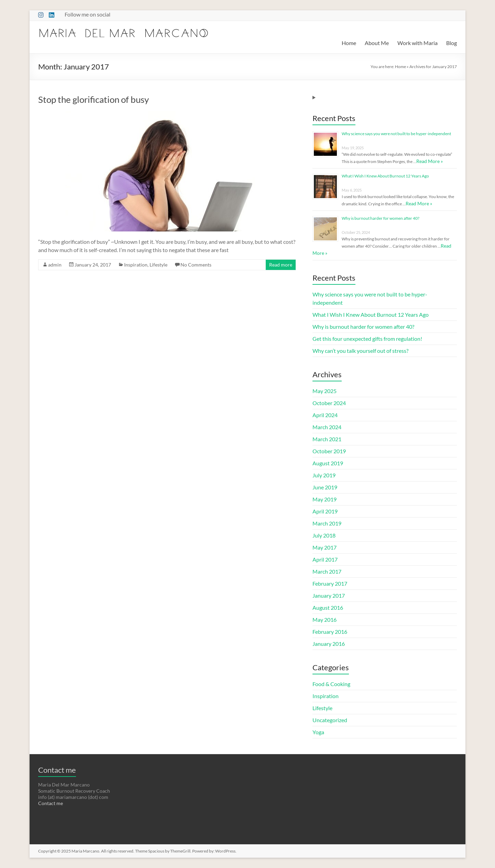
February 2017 (330, 583)
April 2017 (325, 559)
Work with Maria (417, 43)
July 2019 (324, 475)
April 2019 (325, 511)
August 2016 (328, 607)
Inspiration (136, 265)
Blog (452, 43)
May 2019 (324, 499)
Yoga (318, 732)
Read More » (430, 161)
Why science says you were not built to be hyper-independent (396, 134)
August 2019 (328, 463)
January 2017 (329, 595)
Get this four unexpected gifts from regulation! (367, 339)
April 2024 (325, 415)
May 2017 (324, 547)
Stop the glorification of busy (93, 99)
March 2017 (327, 571)
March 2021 (327, 439)
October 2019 (329, 451)
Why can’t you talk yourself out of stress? (360, 351)
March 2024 (327, 427)
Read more (281, 265)
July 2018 (324, 535)
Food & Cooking (331, 684)
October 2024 (329, 403)
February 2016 (330, 632)
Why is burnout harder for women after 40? (381, 218)
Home (349, 43)
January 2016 (329, 644)
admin (55, 265)
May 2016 (324, 620)
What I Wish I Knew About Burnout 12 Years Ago (385, 176)
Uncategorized (330, 720)
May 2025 (324, 391)
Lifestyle (158, 265)
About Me (377, 43)
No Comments (196, 265)
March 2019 (327, 523)
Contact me (51, 803)
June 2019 (325, 487)
